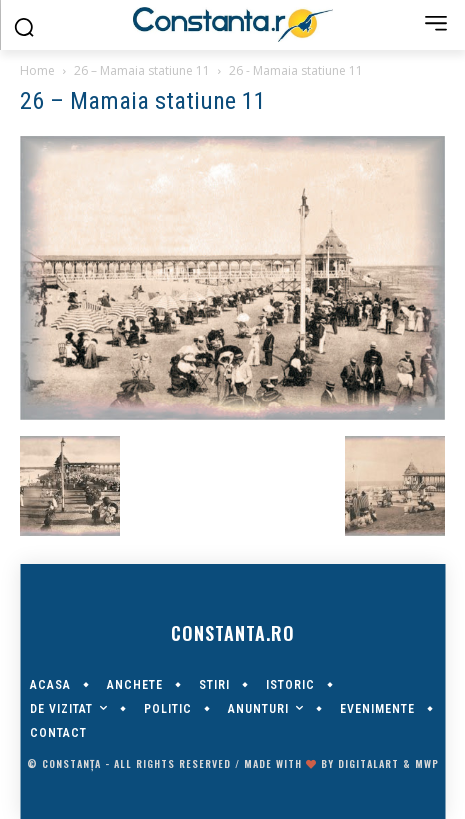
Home (37, 70)
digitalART (368, 763)
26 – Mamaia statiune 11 (142, 70)
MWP (427, 763)
